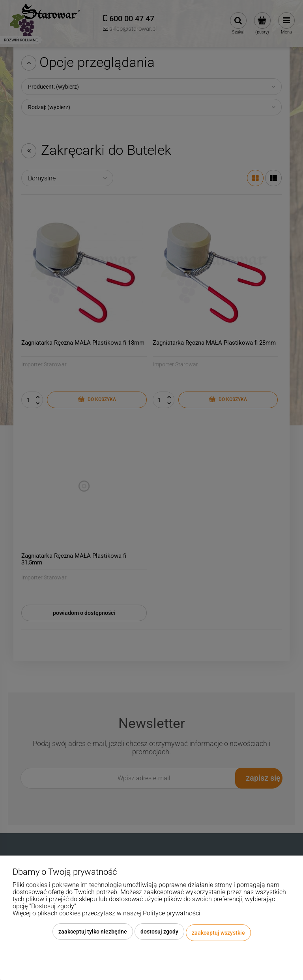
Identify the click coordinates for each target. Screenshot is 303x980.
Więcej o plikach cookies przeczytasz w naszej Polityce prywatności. (107, 916)
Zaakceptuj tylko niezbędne (93, 934)
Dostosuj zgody (159, 934)
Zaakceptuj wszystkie (218, 934)
